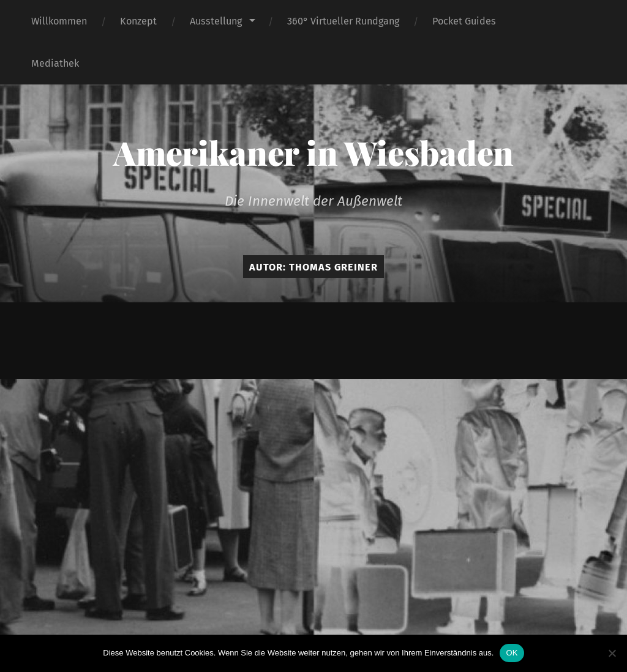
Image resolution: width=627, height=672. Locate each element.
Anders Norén (415, 340)
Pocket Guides (464, 21)
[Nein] (612, 653)
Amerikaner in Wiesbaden (313, 152)
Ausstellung (216, 21)
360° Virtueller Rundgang (343, 21)
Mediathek (55, 63)
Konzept (138, 21)
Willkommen (59, 21)
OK (512, 653)
